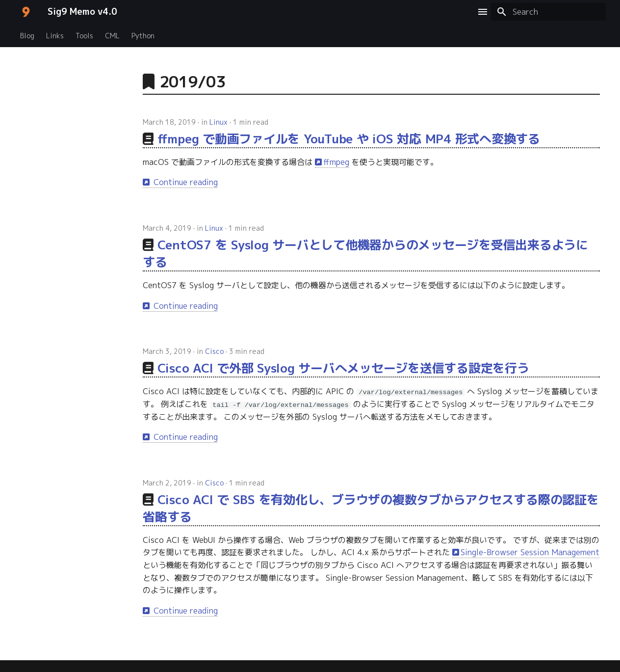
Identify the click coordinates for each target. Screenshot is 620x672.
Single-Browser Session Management (530, 552)
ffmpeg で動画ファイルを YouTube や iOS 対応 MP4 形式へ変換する (349, 139)
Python (143, 36)
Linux (219, 122)
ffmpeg (336, 162)
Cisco (214, 351)
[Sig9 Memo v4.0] (26, 12)
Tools (84, 36)
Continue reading (184, 182)
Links (55, 36)
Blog (27, 36)
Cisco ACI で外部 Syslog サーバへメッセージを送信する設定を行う (343, 368)
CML (112, 36)
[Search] (548, 12)
